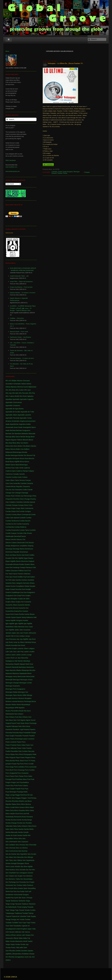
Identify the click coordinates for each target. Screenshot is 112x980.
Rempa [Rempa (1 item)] (34, 798)
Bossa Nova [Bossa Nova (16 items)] (24, 458)
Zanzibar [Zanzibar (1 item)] (24, 951)
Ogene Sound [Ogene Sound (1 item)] (30, 720)
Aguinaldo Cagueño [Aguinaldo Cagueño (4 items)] (27, 399)
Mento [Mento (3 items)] (29, 673)
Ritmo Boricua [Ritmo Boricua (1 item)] (26, 804)
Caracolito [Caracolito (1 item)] (17, 483)
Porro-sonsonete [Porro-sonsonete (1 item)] (31, 767)
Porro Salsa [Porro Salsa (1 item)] (28, 776)
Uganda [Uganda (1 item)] (24, 926)
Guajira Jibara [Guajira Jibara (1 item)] (10, 602)
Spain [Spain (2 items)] (26, 888)
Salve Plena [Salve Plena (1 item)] (14, 829)
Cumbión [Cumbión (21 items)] (33, 530)
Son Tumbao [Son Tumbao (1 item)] (18, 885)
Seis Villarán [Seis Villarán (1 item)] (18, 860)
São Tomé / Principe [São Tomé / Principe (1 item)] (25, 898)
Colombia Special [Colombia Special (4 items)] (29, 502)
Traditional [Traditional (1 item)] (18, 913)
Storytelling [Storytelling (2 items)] (32, 888)
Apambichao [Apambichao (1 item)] (14, 424)
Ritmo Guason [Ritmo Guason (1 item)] (20, 807)
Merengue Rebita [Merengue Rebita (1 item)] (11, 692)
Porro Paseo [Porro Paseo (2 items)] (10, 776)
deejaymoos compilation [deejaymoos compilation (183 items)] (19, 546)
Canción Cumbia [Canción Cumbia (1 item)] (11, 477)
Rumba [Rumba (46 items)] (8, 820)
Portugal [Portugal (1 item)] (8, 779)
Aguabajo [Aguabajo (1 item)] (9, 399)
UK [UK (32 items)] (29, 926)
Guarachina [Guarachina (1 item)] (10, 611)
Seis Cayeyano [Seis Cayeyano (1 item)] (23, 842)
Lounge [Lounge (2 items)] (29, 655)
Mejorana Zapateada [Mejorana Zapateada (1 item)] (20, 673)
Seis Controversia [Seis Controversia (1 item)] (12, 851)
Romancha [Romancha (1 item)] (18, 817)
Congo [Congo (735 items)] (13, 508)
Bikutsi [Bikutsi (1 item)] (31, 440)
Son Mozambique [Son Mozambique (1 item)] (26, 879)
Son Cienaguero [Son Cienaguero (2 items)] (22, 873)
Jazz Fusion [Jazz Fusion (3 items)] (24, 633)
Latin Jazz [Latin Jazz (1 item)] (13, 652)
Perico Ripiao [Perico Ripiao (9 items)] (10, 754)
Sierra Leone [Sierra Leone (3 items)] (10, 867)
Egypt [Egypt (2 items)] (26, 558)
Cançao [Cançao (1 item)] (28, 480)
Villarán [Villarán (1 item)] (16, 938)
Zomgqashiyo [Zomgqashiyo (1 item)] (20, 957)
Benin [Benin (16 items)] (33, 437)
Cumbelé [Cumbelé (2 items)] (22, 518)
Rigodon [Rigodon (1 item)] (8, 804)
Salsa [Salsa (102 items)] (15, 826)
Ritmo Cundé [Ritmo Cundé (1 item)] (10, 807)
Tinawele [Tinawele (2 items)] (30, 907)
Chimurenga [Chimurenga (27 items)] (28, 496)
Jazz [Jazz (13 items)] (18, 633)
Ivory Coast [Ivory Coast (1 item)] (29, 627)
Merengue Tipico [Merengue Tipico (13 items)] (11, 695)
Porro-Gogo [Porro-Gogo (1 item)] (10, 767)
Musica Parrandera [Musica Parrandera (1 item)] (12, 711)
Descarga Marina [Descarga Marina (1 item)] (19, 549)
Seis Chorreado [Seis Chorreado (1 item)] (31, 845)
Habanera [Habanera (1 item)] (30, 617)
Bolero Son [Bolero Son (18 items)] (20, 449)
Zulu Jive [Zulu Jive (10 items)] (32, 957)
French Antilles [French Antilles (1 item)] (18, 577)
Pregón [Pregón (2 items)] (8, 782)
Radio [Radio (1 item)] (26, 792)
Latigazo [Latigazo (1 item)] (32, 648)
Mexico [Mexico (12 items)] (20, 695)
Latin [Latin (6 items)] (7, 652)
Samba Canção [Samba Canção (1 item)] (23, 832)
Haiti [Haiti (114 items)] (35, 617)
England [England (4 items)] (31, 561)
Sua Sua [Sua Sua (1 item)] (17, 891)
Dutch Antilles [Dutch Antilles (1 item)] (30, 555)
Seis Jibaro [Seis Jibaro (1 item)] (9, 857)
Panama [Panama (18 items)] (26, 729)
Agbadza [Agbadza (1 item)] (30, 396)
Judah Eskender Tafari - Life (19, 276)
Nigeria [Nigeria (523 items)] (23, 720)
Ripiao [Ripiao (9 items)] (14, 804)
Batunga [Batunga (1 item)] (8, 437)
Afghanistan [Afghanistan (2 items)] (32, 387)
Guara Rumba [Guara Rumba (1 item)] (19, 614)
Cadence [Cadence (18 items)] (27, 468)
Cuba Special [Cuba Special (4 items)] (14, 518)
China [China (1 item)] (34, 496)
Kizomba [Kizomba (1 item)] (14, 645)
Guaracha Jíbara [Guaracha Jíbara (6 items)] (11, 605)
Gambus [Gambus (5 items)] (24, 580)
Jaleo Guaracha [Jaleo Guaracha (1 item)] (25, 630)
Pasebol (60, 173)
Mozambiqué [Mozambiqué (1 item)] (26, 705)
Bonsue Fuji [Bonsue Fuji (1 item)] (31, 455)
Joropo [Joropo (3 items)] (28, 636)
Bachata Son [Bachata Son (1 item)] (10, 434)
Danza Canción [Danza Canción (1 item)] (11, 539)
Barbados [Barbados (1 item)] (25, 434)
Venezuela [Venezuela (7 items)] (9, 938)
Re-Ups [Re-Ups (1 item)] (30, 795)
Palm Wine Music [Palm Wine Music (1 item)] (24, 726)
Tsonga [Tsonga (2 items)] (8, 919)
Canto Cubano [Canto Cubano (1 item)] (22, 477)
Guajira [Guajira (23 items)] (28, 596)
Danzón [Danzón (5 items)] (31, 543)
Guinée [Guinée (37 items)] (8, 617)
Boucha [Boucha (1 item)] (31, 458)
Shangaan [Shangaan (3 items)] (21, 863)
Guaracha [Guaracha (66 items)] (28, 602)
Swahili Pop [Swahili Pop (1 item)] (10, 898)
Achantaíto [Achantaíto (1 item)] (17, 384)
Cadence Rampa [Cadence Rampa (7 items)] (22, 471)
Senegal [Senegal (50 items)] (14, 863)
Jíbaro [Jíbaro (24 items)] (22, 642)
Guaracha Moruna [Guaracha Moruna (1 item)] (12, 608)
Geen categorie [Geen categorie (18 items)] (17, 583)
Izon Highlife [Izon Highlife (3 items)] (10, 630)
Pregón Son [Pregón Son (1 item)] (15, 782)
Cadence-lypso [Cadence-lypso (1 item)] (11, 471)
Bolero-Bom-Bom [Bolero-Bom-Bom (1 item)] (11, 446)
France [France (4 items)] (15, 574)
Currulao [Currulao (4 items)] (20, 533)
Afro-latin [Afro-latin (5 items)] (15, 393)
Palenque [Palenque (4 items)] (15, 726)
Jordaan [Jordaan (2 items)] (22, 636)
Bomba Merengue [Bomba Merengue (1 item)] (12, 455)
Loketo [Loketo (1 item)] (18, 655)
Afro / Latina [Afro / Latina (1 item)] (10, 396)
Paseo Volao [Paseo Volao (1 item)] (22, 748)
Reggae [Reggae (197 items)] (18, 798)
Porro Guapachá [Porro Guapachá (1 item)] (11, 773)
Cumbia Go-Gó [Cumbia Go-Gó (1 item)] (11, 524)
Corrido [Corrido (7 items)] (22, 511)
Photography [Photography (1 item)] (28, 754)
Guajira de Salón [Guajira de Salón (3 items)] (24, 599)
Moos (7, 51)
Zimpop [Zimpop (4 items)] (32, 954)
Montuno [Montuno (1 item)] (15, 698)
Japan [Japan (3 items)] (14, 633)
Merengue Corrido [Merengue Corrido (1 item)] (26, 683)
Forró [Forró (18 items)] (26, 571)
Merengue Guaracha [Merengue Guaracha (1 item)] (13, 686)
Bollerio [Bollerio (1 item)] (27, 449)
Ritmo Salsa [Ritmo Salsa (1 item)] (30, 810)
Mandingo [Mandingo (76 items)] (27, 661)
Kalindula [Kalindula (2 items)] (28, 642)
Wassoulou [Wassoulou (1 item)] (19, 941)
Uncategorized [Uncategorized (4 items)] (11, 929)
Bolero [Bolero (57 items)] (26, 443)
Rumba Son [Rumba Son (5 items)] (21, 823)
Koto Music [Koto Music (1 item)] (21, 645)
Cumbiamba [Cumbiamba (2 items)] (10, 527)
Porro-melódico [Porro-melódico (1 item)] (19, 767)
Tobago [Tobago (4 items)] (12, 910)
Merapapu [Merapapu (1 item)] (9, 677)
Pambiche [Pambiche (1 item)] (9, 729)
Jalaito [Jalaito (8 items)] (17, 630)
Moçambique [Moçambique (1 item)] (10, 708)
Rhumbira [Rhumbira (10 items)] (15, 801)
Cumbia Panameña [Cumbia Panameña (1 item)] (12, 530)
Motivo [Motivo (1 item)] (14, 705)
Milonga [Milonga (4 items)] (29, 695)
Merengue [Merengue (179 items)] (16, 680)
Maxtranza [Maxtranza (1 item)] (30, 667)
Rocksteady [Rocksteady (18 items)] (10, 817)
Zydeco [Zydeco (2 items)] (8, 960)
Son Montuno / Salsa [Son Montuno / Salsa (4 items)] (13, 879)
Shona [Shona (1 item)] (27, 863)
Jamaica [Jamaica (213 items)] (8, 633)
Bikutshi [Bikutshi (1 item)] (25, 440)
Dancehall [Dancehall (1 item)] (17, 536)
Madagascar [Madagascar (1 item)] (10, 661)
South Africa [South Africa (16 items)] (13, 888)
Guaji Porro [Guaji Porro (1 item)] (21, 596)
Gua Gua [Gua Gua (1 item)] (23, 592)
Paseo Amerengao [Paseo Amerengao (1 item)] (17, 739)
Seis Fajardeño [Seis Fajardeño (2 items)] (22, 854)
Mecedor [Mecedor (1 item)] (32, 670)
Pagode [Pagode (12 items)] (8, 726)
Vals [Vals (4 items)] (23, 932)
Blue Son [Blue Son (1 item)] (20, 443)
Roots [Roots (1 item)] (24, 817)
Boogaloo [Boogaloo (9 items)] (9, 458)
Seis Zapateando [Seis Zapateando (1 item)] (28, 860)
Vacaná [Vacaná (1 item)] (12, 932)
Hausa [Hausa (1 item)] (8, 620)
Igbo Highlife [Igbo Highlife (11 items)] (19, 624)
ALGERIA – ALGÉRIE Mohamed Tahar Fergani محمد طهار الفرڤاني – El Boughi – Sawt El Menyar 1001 (23, 308)
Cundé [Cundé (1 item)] (8, 533)
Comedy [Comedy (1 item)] (8, 505)
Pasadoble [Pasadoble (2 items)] (27, 733)
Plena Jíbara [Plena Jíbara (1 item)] (20, 761)
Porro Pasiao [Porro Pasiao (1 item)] (19, 776)
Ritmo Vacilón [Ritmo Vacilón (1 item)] (10, 814)
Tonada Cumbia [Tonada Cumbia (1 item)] (30, 910)
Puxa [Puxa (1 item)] (23, 789)
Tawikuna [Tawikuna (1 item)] (25, 904)
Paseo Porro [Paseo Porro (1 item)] (21, 742)
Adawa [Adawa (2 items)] (24, 384)
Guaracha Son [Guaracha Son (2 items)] (24, 608)
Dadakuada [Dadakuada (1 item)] (10, 536)
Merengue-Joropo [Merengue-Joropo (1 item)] (26, 680)
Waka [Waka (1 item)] (21, 938)
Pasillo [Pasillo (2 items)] (8, 751)
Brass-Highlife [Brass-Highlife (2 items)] (15, 462)
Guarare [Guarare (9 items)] (25, 611)
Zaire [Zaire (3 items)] (25, 948)
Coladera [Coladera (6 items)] (12, 502)
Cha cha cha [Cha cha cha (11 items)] (10, 490)
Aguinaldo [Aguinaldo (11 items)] (16, 399)
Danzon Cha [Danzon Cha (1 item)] (21, 539)
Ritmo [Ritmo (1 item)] (19, 804)
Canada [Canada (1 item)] (16, 474)
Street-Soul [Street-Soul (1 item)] (9, 891)
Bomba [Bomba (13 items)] (25, 452)
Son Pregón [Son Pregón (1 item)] (30, 882)
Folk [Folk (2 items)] (34, 567)
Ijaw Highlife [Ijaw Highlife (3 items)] (28, 624)
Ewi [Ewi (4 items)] (11, 567)
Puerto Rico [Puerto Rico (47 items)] (10, 786)
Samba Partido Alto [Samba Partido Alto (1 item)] (24, 835)
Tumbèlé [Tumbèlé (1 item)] (15, 923)
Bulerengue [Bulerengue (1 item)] (24, 465)
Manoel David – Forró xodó (19, 332)
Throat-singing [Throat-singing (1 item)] (22, 907)
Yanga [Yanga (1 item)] (8, 944)
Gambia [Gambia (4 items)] (18, 580)
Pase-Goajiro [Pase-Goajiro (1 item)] (10, 736)
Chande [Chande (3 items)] (30, 490)
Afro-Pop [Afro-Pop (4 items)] (32, 393)
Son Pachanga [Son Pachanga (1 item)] (11, 882)
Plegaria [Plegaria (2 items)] (28, 758)
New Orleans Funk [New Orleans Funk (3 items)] (12, 717)
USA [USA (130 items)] (7, 932)
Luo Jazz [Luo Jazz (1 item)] (18, 658)
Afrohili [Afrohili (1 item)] (17, 396)
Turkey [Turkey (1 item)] (33, 923)
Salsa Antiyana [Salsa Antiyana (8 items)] (22, 826)
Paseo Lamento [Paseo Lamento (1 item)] (11, 742)
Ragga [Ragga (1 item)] (18, 795)
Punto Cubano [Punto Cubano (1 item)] (23, 786)
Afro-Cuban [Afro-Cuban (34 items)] (20, 390)
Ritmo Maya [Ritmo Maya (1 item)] (30, 807)
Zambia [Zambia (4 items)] (18, 951)
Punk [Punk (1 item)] (16, 786)
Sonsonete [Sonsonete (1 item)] (9, 885)
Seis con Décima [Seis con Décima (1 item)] (22, 848)
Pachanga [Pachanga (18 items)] (33, 723)
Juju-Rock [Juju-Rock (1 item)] (32, 639)
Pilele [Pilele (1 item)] (34, 754)
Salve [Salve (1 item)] (7, 829)
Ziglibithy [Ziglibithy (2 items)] (9, 954)
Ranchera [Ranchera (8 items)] (24, 795)
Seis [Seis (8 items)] (24, 838)
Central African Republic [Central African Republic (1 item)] (14, 486)
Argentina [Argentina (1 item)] (22, 424)
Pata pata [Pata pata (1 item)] (31, 751)
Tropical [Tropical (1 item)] (8, 916)
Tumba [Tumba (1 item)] (22, 919)
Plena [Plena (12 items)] (33, 758)
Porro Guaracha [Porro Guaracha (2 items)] (23, 773)
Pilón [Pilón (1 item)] (7, 758)
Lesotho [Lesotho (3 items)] (32, 652)
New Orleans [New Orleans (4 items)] (19, 714)
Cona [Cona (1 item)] (30, 505)
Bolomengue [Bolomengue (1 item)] (17, 452)
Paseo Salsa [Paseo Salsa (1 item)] (21, 745)
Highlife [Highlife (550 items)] (13, 620)
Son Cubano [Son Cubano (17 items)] (10, 876)
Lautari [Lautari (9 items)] (26, 652)
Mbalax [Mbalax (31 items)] (19, 670)
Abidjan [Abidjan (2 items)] (14, 381)
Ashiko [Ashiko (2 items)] (28, 424)
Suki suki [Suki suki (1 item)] (28, 891)
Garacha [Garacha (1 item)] (9, 583)
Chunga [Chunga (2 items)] (27, 499)
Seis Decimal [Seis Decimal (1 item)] (23, 851)
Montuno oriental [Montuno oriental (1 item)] (11, 701)
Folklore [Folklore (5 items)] (21, 571)
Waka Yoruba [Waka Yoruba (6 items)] (10, 941)
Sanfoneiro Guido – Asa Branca (20, 337)
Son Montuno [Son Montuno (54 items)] (28, 876)
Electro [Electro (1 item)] (18, 561)
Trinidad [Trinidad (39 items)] (25, 913)
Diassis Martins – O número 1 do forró (23, 293)
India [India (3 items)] (16, 627)
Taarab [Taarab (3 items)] (8, 901)
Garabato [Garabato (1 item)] (31, 580)
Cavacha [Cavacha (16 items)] (30, 483)
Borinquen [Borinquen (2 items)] (16, 458)
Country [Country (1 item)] (8, 515)
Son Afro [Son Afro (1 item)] (32, 870)
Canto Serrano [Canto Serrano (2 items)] (20, 480)
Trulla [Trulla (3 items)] (28, 916)
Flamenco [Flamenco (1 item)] (29, 567)
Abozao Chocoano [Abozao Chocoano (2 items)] (23, 381)
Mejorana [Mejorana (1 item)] (9, 673)
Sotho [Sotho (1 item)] (25, 885)
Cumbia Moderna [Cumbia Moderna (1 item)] (20, 527)
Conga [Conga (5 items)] (8, 508)
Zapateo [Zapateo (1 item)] (30, 951)
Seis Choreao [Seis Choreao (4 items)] (20, 845)
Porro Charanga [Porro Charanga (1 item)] (19, 770)
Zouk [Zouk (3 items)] (26, 957)
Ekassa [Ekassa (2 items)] (31, 558)
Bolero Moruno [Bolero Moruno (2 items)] (11, 449)
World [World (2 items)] (25, 941)
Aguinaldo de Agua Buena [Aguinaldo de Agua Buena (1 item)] (15, 409)
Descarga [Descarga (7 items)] (9, 549)
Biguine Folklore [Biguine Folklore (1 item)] (17, 440)
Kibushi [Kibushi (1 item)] (8, 645)
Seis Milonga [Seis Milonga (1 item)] (28, 857)
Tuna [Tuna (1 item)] (20, 923)
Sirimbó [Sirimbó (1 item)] (17, 867)
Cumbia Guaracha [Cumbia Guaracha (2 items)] (23, 524)
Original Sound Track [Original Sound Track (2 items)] (13, 723)
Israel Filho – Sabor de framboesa (21, 282)
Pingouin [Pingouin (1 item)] (12, 758)
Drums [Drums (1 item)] (19, 555)
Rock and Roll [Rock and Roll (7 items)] (24, 814)
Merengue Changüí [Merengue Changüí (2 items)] (12, 683)
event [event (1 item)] (7, 567)
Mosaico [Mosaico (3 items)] (8, 705)
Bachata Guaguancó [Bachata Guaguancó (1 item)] (23, 430)
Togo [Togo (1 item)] (17, 910)
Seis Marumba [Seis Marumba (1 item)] (19, 857)
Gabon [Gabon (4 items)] (32, 577)
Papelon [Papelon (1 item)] (33, 729)
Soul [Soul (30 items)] (7, 888)
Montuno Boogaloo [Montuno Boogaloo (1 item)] (25, 698)
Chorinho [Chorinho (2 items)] (16, 499)
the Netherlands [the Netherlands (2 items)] (11, 907)
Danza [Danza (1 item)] (23, 536)
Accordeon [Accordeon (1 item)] (9, 384)
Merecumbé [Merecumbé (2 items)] (30, 677)
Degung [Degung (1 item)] (31, 546)
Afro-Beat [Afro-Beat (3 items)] (12, 390)
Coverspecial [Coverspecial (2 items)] (26, 515)
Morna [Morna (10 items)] (34, 701)
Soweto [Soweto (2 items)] (20, 888)
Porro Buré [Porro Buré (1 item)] (9, 770)
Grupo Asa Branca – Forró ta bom (21, 287)
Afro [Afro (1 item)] (7, 390)
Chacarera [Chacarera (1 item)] (26, 486)
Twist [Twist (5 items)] (11, 926)
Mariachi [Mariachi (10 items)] (8, 667)
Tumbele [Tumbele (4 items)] (9, 923)
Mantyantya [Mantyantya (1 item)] (10, 664)
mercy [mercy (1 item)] (15, 677)
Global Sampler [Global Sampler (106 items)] (30, 586)
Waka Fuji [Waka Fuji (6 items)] (27, 938)
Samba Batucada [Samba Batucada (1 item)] (11, 832)
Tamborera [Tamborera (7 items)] (14, 901)
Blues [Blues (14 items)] (15, 443)
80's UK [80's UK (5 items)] (8, 381)
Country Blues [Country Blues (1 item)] (16, 515)
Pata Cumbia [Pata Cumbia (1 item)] (23, 751)
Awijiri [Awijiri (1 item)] (8, 430)
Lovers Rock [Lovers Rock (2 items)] (10, 658)
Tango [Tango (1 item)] (28, 901)
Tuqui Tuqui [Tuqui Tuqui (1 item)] (26, 923)
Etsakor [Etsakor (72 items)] (22, 564)
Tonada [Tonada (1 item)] (22, 910)
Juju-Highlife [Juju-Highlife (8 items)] (24, 639)
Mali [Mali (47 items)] (16, 661)
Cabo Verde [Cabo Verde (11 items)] (19, 468)
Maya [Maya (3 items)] (7, 670)
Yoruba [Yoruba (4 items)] (18, 944)
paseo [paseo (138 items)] (8, 739)
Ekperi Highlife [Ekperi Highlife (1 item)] (11, 561)
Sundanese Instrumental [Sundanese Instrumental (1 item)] (14, 895)
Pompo (65, 173)
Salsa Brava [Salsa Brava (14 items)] (32, 826)
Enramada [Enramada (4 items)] (9, 564)
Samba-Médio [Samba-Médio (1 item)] (29, 829)
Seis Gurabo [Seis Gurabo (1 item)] (32, 854)
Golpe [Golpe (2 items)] (8, 589)
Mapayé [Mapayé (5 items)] (22, 664)
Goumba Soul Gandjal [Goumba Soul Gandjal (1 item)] (23, 589)
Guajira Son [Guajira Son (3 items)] (20, 602)
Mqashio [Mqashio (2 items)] (22, 708)
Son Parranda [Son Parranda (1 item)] (21, 882)
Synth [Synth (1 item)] (16, 898)
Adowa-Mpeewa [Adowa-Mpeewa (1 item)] (11, 387)
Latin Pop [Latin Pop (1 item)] (20, 652)
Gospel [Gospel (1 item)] (13, 589)
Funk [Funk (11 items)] (28, 577)
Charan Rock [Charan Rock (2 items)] (10, 496)
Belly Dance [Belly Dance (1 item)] (16, 437)
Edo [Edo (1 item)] (13, 558)
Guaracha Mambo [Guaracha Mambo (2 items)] (24, 605)
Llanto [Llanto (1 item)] (13, 655)
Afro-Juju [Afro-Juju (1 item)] (9, 393)
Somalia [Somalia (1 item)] (23, 870)
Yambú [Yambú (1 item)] (30, 941)
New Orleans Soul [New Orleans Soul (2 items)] (25, 717)
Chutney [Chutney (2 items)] (33, 499)
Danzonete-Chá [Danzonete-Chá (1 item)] (23, 543)
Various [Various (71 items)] (27, 932)
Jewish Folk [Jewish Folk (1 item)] (10, 636)
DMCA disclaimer (11, 160)
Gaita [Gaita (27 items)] (13, 580)
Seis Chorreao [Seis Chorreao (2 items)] (11, 848)
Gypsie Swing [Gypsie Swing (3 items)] (21, 617)
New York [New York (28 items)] (17, 720)
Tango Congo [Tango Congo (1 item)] (10, 904)
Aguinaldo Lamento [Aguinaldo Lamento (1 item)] (24, 415)
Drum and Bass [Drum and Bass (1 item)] (11, 555)
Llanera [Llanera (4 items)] (8, 655)
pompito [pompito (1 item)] (8, 764)
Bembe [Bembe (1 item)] (23, 437)
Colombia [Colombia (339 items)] (19, 502)
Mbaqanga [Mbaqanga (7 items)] (25, 670)
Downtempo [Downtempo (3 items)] (24, 552)
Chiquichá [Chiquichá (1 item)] (9, 499)
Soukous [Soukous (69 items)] (30, 885)
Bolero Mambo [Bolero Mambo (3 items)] (31, 446)
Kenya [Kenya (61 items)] (34, 642)
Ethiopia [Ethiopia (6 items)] (16, 564)
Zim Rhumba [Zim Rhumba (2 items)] (10, 957)
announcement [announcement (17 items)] (30, 421)
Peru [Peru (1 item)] (17, 754)
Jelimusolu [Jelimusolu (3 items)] (32, 633)
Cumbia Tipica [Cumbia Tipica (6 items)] (24, 530)
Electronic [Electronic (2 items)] (25, 561)
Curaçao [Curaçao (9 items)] (13, 533)
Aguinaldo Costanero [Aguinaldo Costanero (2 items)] (13, 406)
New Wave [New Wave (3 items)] (9, 720)
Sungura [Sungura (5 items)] (26, 895)
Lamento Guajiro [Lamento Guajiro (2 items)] (11, 648)
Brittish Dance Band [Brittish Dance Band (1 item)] (12, 465)
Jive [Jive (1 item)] (17, 636)
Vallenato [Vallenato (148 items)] (18, 932)
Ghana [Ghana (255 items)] (32, 583)
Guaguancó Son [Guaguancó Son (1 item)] (11, 596)
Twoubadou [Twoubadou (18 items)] (17, 926)
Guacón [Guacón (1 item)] (8, 592)
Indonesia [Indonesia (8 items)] (21, 627)
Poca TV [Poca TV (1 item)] (27, 761)
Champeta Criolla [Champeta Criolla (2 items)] (21, 490)
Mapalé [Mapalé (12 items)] (17, 664)
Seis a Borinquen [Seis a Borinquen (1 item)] (11, 842)
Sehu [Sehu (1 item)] (20, 838)
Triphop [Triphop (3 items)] (31, 913)
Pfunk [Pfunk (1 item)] (21, 754)
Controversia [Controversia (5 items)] (29, 508)
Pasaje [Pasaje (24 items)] (34, 733)
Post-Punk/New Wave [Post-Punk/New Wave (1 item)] (19, 779)
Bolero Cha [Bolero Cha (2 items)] (22, 446)
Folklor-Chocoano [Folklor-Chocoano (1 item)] (12, 571)
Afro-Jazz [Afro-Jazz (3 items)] (27, 390)
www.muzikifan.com (11, 167)
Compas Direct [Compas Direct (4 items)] (23, 505)
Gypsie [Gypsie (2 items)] (13, 617)
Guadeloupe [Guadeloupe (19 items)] (16, 592)
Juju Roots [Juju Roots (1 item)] (9, 642)
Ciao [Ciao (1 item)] (7, 502)
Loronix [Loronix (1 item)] (23, 655)
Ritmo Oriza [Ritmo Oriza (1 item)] (10, 810)
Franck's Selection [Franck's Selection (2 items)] (24, 574)
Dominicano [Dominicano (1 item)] (29, 549)
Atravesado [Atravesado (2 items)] (9, 427)
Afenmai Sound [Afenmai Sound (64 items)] (22, 387)
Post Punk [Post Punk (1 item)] (31, 779)
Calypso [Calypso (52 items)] (31, 471)
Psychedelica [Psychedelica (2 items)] (24, 782)
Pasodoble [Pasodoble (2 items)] (14, 751)
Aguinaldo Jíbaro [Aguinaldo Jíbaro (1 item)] (11, 415)
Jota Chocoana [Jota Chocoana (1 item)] (11, 639)
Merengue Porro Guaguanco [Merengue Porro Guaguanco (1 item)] (15, 689)
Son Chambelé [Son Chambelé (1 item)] (11, 873)
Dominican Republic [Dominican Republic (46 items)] (12, 552)
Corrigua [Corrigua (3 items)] (28, 511)
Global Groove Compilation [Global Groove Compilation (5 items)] (15, 586)
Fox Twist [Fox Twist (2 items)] (9, 574)
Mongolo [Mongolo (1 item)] (9, 698)
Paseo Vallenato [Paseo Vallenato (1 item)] (11, 748)
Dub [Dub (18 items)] (23, 555)
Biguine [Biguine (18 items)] (8, 440)
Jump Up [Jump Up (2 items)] (16, 642)
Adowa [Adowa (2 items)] (29, 384)
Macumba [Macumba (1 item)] (25, 658)
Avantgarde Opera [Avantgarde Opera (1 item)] (29, 427)
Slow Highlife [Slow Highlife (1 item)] (28, 867)
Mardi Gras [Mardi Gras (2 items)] (29, 664)
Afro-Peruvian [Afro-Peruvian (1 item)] (24, 393)
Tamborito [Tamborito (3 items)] (22, 901)
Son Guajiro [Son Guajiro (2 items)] (19, 876)
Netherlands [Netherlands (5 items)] (10, 714)
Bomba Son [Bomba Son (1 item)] (22, 455)
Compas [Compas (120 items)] (15, 505)
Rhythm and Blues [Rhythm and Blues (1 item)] (25, 801)
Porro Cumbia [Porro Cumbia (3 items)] (30, 770)
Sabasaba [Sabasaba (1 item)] (9, 826)
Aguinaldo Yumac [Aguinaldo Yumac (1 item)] (26, 418)
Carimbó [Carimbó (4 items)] (23, 483)
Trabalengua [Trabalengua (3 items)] (10, 913)
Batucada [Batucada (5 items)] (32, 434)
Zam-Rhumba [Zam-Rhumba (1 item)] (10, 951)
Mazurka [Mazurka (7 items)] (13, 670)
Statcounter (9, 233)
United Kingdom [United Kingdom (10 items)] (22, 929)
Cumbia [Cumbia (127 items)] (29, 518)
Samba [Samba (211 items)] (21, 829)
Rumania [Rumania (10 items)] (30, 817)
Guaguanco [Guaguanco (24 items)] (31, 592)
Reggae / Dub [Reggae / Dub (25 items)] (26, 798)
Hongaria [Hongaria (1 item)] (19, 620)
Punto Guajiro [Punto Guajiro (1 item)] (10, 789)
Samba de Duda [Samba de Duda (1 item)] (11, 835)
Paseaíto (54, 173)
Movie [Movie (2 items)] (19, 705)
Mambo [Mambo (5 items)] (20, 661)
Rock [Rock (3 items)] (17, 814)
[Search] (97, 39)
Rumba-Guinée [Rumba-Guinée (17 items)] (16, 820)
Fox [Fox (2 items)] (30, 571)
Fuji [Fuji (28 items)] (25, 577)
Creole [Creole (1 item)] (33, 515)
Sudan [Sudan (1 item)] (22, 891)
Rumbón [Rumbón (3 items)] (29, 823)
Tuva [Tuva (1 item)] (7, 926)
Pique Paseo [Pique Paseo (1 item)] (20, 758)
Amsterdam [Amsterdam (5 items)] (16, 421)
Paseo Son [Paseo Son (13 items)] (30, 745)
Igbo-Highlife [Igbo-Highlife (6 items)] (10, 624)
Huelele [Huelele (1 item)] (25, 620)
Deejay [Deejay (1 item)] (8, 546)
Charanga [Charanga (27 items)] (25, 493)
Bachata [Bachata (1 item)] (13, 430)
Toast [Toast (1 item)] (7, 910)
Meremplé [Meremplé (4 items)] (9, 680)
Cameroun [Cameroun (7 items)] (9, 474)
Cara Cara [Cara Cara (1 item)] (9, 483)
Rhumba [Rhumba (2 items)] (8, 801)
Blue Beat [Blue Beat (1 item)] (9, 443)
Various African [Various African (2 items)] (11, 935)
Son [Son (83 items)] (27, 870)
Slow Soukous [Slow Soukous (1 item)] (10, 870)
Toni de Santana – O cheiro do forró (22, 358)
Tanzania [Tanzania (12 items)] (18, 904)
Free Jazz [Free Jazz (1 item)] (9, 577)
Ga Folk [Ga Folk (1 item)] (8, 580)
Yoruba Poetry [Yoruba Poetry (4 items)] (10, 948)
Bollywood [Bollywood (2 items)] (9, 452)
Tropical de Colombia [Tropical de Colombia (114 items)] (19, 916)
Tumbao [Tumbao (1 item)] (28, 919)
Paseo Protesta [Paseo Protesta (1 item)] (11, 745)
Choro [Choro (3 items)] (22, 499)
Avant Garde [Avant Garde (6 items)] (18, 427)
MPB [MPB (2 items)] (17, 708)
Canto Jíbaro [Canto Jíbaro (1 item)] (10, 480)
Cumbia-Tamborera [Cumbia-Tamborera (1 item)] (12, 521)
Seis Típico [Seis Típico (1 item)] (9, 860)
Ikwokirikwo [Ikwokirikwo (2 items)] (10, 627)
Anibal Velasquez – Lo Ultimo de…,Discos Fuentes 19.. (63, 63)
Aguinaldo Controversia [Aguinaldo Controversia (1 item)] (14, 402)
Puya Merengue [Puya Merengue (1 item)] (11, 792)
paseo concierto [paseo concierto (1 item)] (29, 739)
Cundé (60, 172)
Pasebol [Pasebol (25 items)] (32, 736)
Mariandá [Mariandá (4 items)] (15, 667)
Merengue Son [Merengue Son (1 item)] (23, 692)
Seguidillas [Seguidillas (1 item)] (9, 838)
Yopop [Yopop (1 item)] (12, 944)
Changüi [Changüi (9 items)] (18, 493)
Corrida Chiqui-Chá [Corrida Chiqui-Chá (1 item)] (12, 511)
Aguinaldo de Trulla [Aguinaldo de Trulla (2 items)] (27, 412)
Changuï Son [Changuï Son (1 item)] (10, 493)
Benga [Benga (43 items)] (28, 437)
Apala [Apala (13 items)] (8, 424)
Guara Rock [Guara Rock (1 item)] (10, 614)
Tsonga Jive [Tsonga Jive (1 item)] (15, 919)
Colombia (54, 172)
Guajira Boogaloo (68, 172)
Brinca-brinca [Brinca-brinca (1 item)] (25, 462)
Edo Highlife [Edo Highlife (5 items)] (19, 558)
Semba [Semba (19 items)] (8, 863)
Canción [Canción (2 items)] (22, 474)
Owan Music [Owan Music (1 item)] (25, 723)
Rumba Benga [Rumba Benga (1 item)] (27, 820)
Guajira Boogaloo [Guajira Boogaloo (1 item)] (12, 599)
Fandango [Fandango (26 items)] (16, 567)
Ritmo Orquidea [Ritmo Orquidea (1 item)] (20, 810)
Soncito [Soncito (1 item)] (30, 873)
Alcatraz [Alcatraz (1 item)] (8, 421)
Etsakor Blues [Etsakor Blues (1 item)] (30, 564)
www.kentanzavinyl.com (13, 171)
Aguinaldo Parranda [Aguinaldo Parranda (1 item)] (12, 418)
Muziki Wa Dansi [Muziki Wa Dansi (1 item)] (25, 711)
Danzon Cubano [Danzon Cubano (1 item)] (11, 543)
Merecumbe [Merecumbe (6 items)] (22, 677)
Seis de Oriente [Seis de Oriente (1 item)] (11, 854)
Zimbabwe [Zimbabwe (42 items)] (25, 954)
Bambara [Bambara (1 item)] (18, 434)
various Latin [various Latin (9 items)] (21, 935)
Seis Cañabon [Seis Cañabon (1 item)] (10, 845)
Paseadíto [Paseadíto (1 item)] (18, 736)
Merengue (77, 172)
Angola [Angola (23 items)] (22, 421)
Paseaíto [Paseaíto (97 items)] (25, 736)
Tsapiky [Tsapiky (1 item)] (33, 916)
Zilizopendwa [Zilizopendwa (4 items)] (17, 954)
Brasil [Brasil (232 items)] (7, 462)
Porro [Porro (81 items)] (22, 764)
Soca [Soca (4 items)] (18, 870)
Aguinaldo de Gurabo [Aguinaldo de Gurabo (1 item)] (13, 412)
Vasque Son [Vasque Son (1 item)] (30, 935)
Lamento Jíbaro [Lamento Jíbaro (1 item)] (23, 648)
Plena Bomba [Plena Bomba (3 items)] (10, 761)
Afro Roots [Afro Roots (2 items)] (23, 396)
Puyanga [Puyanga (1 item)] (20, 792)
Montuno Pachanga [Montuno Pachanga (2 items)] (24, 701)
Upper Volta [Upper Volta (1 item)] (31, 929)
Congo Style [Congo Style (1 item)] (20, 508)
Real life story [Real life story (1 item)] (10, 798)
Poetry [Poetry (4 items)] (33, 761)
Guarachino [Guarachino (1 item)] (18, 611)
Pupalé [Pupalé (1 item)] (18, 789)
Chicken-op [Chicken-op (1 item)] (19, 496)
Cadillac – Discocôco (17, 318)
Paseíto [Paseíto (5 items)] (29, 748)
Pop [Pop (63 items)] (18, 764)
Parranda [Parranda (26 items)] (9, 733)
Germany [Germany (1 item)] (26, 583)
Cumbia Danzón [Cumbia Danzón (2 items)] (25, 521)
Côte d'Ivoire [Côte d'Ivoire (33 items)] (28, 533)
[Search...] (21, 119)
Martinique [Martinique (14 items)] (22, 667)
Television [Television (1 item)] (32, 904)
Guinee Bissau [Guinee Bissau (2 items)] (29, 614)
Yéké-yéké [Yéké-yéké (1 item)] (19, 948)
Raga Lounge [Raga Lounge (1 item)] (10, 795)
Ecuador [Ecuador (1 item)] (8, 558)
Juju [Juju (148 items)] (18, 639)
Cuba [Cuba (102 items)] (7, 518)
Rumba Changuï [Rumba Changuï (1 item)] (11, 823)
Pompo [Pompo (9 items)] (14, 764)
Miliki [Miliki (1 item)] (24, 695)
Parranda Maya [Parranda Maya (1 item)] (18, 733)
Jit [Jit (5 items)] (15, 636)
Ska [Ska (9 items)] (22, 867)
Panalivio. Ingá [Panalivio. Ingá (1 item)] (18, 729)
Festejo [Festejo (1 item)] (23, 567)
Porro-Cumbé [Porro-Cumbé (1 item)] (29, 764)
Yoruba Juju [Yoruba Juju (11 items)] (24, 944)
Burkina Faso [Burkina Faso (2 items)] (10, 468)
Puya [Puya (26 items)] (26, 789)
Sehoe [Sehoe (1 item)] (16, 838)
